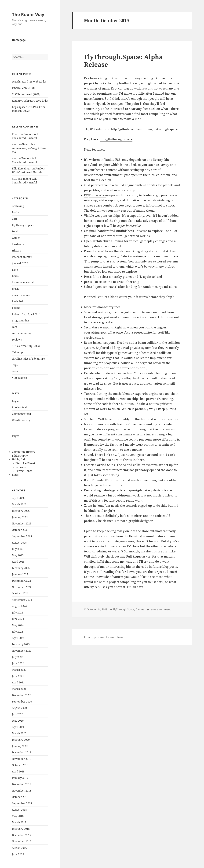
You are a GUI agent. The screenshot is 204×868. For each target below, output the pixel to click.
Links (15, 276)
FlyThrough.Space (23, 225)
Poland (16, 308)
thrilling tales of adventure (28, 359)
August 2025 (19, 543)
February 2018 (21, 829)
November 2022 (22, 651)
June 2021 (18, 676)
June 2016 (18, 854)
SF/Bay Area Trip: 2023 (26, 346)
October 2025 (20, 530)
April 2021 (18, 682)
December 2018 (22, 784)
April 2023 (18, 638)
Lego (15, 270)
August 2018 (19, 810)
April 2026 (18, 498)
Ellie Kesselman (22, 169)
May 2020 (18, 721)
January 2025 (20, 574)
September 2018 (22, 803)
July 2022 (18, 657)
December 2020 (22, 695)
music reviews (21, 295)
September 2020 (22, 702)
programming (20, 320)
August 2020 (19, 708)
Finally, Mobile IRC (23, 88)
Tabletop (17, 352)
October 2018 (20, 797)
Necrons (20, 467)
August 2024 (19, 606)
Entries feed (19, 407)
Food (15, 231)
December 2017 (22, 835)
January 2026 (20, 517)
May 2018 (18, 816)
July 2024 (18, 613)
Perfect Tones (24, 471)
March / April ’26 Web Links (29, 82)
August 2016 (19, 848)
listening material (23, 282)
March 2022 (19, 670)
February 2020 (21, 740)
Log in (16, 401)
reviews (17, 340)
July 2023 (18, 632)
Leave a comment (160, 609)
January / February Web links (30, 101)
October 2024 (20, 593)
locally (105, 180)
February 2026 (21, 511)
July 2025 (18, 549)
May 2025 (18, 555)
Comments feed (21, 414)
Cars (15, 219)
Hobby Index (20, 459)
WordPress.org (21, 420)
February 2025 (21, 568)
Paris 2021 (18, 301)
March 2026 (19, 504)
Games (16, 238)
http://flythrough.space (116, 139)
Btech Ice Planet (25, 463)
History (16, 251)
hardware (18, 244)
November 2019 (22, 759)
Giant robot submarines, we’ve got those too (29, 148)
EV (86, 195)
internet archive (22, 257)
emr (15, 144)
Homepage (19, 40)
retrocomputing (22, 333)
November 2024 (22, 587)
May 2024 (18, 625)
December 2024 (22, 581)
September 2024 (22, 600)
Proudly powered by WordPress (104, 637)
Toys (15, 365)
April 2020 (18, 727)
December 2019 (22, 752)
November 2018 (22, 791)
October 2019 (20, 765)
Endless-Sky (97, 195)
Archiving (18, 206)
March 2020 (19, 733)
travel (16, 371)
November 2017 (22, 841)
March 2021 (19, 689)
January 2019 (20, 778)
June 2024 (18, 619)
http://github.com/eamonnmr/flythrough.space (144, 129)
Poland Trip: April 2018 (26, 314)
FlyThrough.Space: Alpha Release (123, 60)
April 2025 (18, 562)
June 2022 (18, 663)
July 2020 (18, 714)
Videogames (19, 378)
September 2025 (22, 536)
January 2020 (20, 746)
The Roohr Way (28, 14)
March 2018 (19, 822)
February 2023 (21, 644)
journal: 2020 (20, 263)
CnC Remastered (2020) (26, 94)
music (16, 289)
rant (15, 327)
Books (15, 212)
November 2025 (22, 524)
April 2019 (18, 772)
